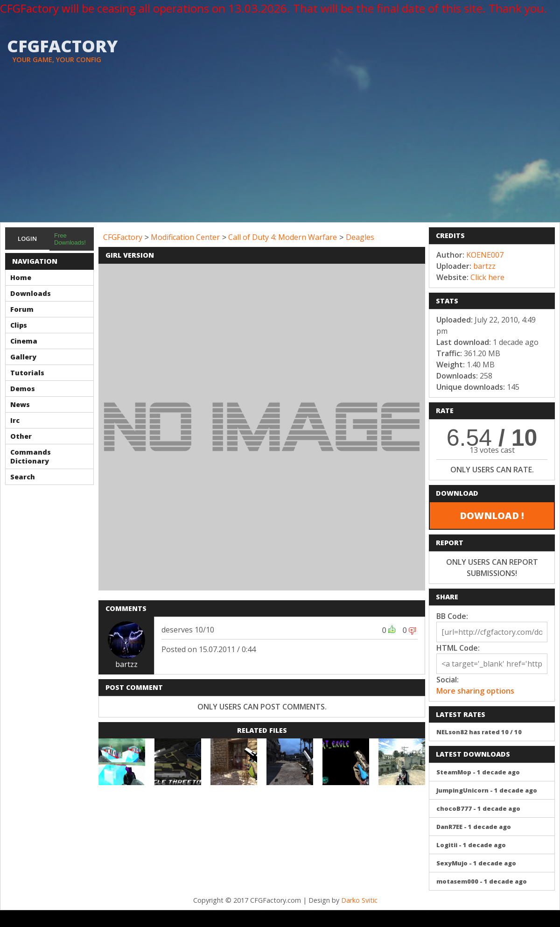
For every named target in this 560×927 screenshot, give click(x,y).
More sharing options (475, 691)
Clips (19, 325)
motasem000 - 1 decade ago (482, 881)
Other (21, 436)
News (20, 404)
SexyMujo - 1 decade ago (476, 863)
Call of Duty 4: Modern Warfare (283, 237)
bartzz (126, 664)
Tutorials (27, 373)
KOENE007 (485, 255)
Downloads (31, 293)
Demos (23, 389)
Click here (487, 277)
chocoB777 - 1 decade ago (478, 808)
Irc (15, 420)
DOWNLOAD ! (492, 516)
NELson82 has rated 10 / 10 (479, 732)
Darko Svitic (359, 900)
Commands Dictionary (31, 456)
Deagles (360, 237)
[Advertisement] (280, 152)
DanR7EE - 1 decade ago (474, 827)
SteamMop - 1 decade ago (478, 772)
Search (23, 477)
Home (21, 277)
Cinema (24, 341)
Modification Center (185, 237)
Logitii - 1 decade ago (471, 845)
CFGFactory (123, 237)
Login (27, 239)
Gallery (23, 357)
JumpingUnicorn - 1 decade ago (487, 790)
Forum (22, 309)
